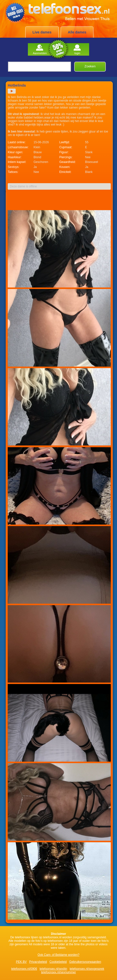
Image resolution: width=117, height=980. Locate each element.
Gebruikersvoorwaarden (85, 962)
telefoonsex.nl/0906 (24, 969)
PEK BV (21, 962)
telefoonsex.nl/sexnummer (58, 972)
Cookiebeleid (58, 962)
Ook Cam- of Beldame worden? (58, 955)
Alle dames (77, 32)
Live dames (42, 32)
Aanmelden (40, 49)
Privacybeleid (38, 962)
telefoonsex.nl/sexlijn (53, 969)
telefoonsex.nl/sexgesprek (87, 969)
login (77, 49)
